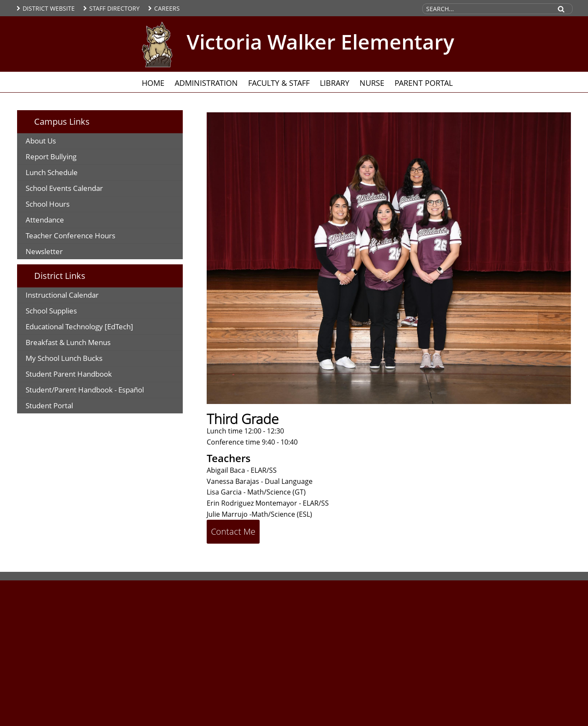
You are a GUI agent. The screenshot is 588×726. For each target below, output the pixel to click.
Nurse (372, 83)
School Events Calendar (64, 188)
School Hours (48, 204)
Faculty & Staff (279, 83)
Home (153, 83)
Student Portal (49, 405)
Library (335, 83)
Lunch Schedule (52, 172)
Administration (206, 83)
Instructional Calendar (62, 295)
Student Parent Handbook (69, 374)
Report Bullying (51, 157)
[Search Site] (487, 9)
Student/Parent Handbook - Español (85, 390)
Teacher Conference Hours (70, 236)
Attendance (45, 220)
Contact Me (233, 531)
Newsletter (44, 251)
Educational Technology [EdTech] (79, 326)
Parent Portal (424, 83)
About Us (41, 141)
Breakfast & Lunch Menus (68, 342)
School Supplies (51, 311)
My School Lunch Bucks (64, 358)
